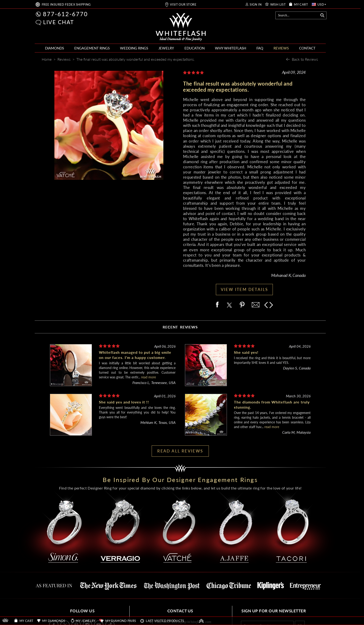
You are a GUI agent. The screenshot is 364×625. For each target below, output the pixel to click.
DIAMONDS (54, 48)
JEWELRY (166, 48)
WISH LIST (278, 5)
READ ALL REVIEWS (180, 451)
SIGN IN (256, 5)
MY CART (301, 5)
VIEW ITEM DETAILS (244, 289)
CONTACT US (180, 611)
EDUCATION (195, 48)
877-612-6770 (65, 14)
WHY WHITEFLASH (231, 48)
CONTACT (307, 48)
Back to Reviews (305, 59)
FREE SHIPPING (66, 5)
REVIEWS (281, 48)
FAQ (260, 48)
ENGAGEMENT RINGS (92, 48)
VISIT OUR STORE (183, 5)
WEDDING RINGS (134, 48)
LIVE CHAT (59, 22)
